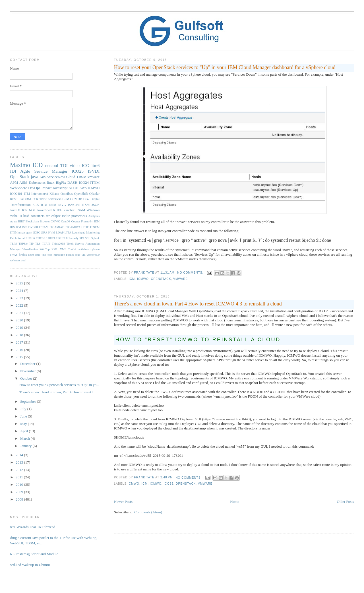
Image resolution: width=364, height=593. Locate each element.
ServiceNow (56, 177)
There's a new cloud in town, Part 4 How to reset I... (58, 392)
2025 (20, 283)
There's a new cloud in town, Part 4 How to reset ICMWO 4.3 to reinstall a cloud (198, 304)
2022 (20, 305)
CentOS (66, 221)
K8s (43, 177)
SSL (88, 238)
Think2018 (58, 244)
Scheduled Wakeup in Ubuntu (28, 565)
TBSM (81, 177)
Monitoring (93, 233)
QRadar (94, 194)
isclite (66, 216)
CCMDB (76, 199)
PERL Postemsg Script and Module (32, 554)
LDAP (60, 233)
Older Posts (346, 502)
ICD (38, 165)
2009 (20, 492)
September (29, 401)
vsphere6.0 (93, 255)
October (27, 378)
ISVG (62, 205)
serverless (55, 199)
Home (235, 502)
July (24, 409)
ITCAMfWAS (74, 227)
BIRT (21, 221)
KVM (51, 233)
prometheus (79, 216)
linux (51, 182)
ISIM (53, 205)
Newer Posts (123, 502)
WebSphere (18, 188)
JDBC (37, 233)
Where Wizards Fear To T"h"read (30, 527)
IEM (97, 221)
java (34, 176)
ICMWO (143, 279)
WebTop (45, 249)
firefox (23, 255)
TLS (38, 244)
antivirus (84, 249)
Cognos (76, 221)
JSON (96, 205)
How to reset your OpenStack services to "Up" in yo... (59, 385)
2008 (20, 499)
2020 (20, 320)
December (28, 364)
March (25, 438)
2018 (20, 335)
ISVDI (94, 171)
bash (26, 216)
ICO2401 (16, 194)
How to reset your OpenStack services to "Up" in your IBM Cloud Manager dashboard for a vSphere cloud (225, 67)
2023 (20, 298)
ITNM (95, 182)
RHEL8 (63, 238)
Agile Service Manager (44, 171)
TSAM (80, 210)
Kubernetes (37, 182)
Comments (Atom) (148, 512)
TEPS (13, 244)
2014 (20, 455)
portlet (70, 255)
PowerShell (44, 210)
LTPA (68, 233)
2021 (20, 313)
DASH (72, 182)
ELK (36, 205)
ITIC (86, 227)
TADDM (25, 199)
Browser (45, 221)
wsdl (24, 260)
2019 (20, 328)
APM (14, 182)
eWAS (14, 255)
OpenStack (161, 279)
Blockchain (32, 221)
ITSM (86, 205)
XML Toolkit (68, 249)
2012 (20, 470)
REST (14, 199)
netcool (52, 165)
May (24, 424)
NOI (32, 210)
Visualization (30, 249)
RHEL (58, 210)
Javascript (60, 188)
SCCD (74, 188)
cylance (95, 249)
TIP (32, 244)
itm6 (96, 165)
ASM (23, 182)
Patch (13, 238)
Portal (21, 238)
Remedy (74, 238)
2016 (20, 350)
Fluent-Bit (87, 221)
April (25, 431)
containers (38, 216)
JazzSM (15, 210)
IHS (12, 227)
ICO (85, 165)
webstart (15, 260)
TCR (35, 199)
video (75, 165)
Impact (47, 188)
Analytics (94, 216)
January (26, 446)
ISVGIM (74, 205)
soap (78, 255)
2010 (20, 484)
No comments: (191, 273)
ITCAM (44, 227)
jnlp (44, 255)
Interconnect (40, 194)
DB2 (86, 199)
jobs (50, 255)
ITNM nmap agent (21, 233)
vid (83, 255)
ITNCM (95, 227)
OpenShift (81, 194)
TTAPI (46, 244)
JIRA (44, 233)
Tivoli (43, 199)
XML (55, 249)
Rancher (69, 210)
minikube (59, 255)
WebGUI (16, 216)
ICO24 (84, 182)
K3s (25, 210)
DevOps (34, 188)
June (24, 416)
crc (48, 216)
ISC (24, 227)
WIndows (93, 210)
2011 (20, 477)
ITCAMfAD (57, 227)
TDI (64, 165)
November (28, 371)
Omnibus (67, 194)
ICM (132, 279)
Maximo (20, 165)
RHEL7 (53, 238)
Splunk (95, 238)
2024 (20, 291)
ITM (27, 194)
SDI (82, 238)
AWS (83, 188)
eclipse (56, 216)
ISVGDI (33, 227)
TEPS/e (23, 244)
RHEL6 (30, 238)
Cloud (71, 177)
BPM (66, 199)
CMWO (134, 484)
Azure (14, 221)
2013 (20, 462)
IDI (13, 171)
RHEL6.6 (42, 238)
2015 (20, 357)
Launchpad (79, 233)
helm (31, 255)
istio (38, 255)
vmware (180, 279)
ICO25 (169, 484)
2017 (20, 342)
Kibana (54, 194)
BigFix (61, 182)
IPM (18, 227)
